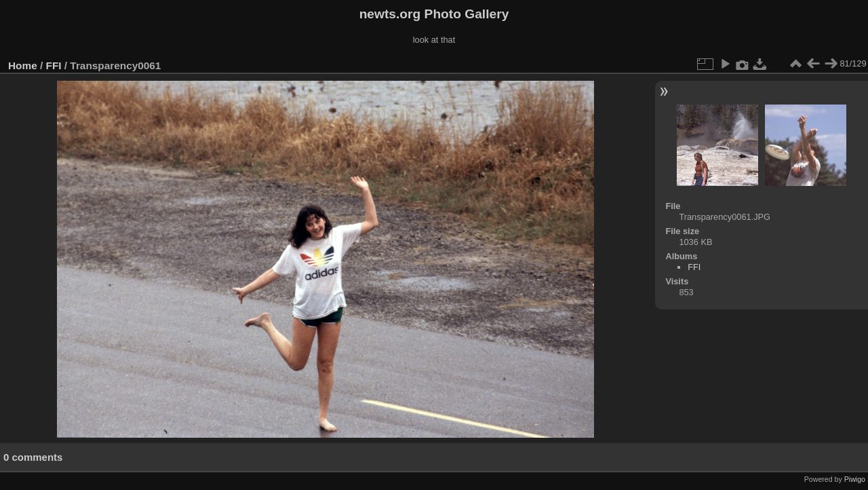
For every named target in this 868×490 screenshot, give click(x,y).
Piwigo (855, 479)
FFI (54, 65)
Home (23, 65)
